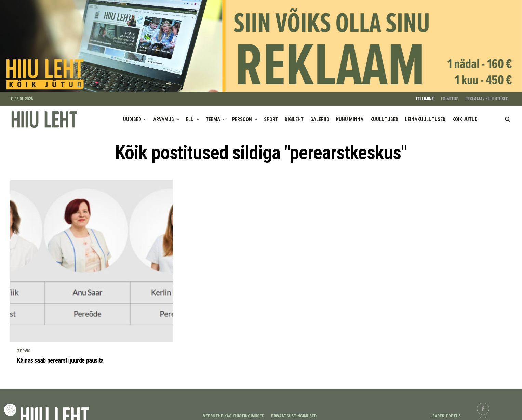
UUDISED (132, 115)
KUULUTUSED (384, 115)
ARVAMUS (164, 115)
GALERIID (320, 115)
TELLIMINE (425, 95)
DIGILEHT (294, 115)
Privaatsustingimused (294, 412)
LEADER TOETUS (446, 412)
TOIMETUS (450, 95)
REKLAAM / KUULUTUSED (487, 95)
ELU (190, 115)
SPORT (271, 115)
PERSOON (242, 115)
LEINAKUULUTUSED (425, 115)
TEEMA (213, 115)
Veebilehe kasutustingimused (234, 412)
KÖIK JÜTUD (465, 115)
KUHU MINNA (350, 115)
